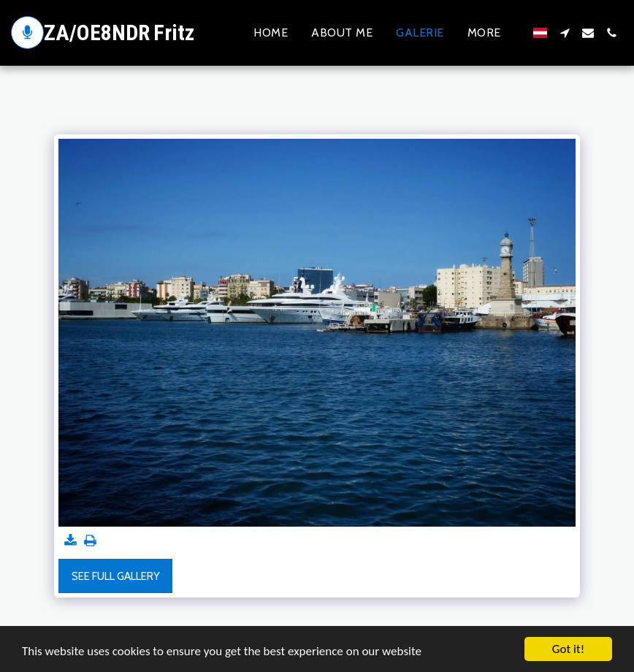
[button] (565, 33)
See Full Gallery (116, 576)
